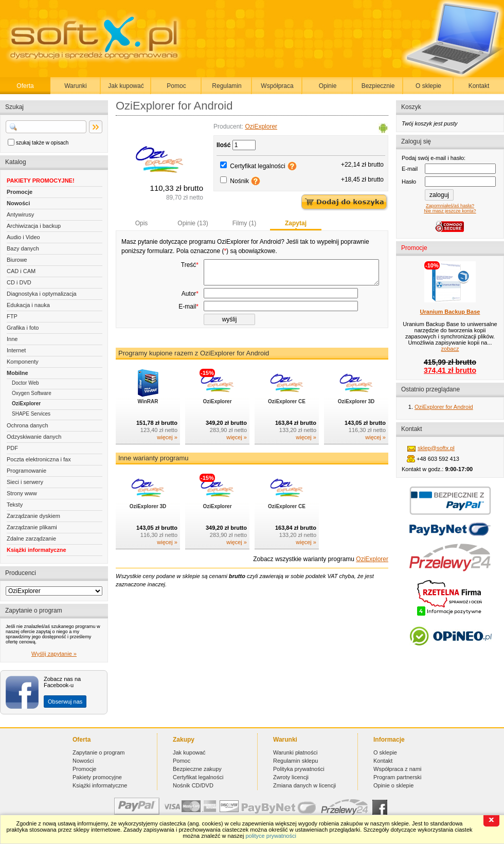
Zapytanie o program (99, 752)
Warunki (76, 86)
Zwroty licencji (291, 777)
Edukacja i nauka (28, 305)
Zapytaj (296, 223)
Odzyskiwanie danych (34, 437)
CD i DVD (19, 282)
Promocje (20, 192)
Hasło (409, 182)
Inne (12, 339)
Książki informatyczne (37, 550)
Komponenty (23, 362)
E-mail (188, 320)
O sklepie (428, 86)
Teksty (15, 505)
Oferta (25, 86)
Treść (190, 265)
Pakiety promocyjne (97, 777)
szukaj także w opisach (42, 143)
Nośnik (239, 181)
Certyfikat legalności (257, 166)
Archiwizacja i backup (34, 226)
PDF (12, 448)
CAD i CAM (21, 271)
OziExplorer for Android (444, 407)
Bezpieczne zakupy (197, 769)
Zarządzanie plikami (32, 527)
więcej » (167, 451)
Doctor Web (25, 383)
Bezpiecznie (378, 86)
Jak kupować (126, 86)
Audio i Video (23, 237)
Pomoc (176, 86)
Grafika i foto (23, 328)
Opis (142, 223)
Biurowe (17, 260)
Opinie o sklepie (393, 785)
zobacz (450, 349)
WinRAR (148, 415)
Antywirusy (20, 214)
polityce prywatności (271, 836)
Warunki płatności (295, 752)
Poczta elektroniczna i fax (39, 459)
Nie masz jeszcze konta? (450, 211)
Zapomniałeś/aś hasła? (450, 206)
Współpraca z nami (398, 769)
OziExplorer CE (287, 415)
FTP (12, 316)
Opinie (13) (193, 223)
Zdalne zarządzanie (31, 538)
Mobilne (17, 373)
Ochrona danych (28, 425)
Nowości (18, 203)
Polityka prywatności (299, 769)
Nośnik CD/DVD (193, 785)
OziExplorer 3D (356, 415)
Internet (16, 350)
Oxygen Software (32, 393)
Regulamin (227, 86)
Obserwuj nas (65, 702)
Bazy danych (23, 248)
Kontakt (479, 86)
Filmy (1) (245, 223)
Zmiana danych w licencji (304, 785)
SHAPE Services (31, 414)
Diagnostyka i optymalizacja (42, 294)
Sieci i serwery (25, 482)
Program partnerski (398, 777)
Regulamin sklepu (295, 761)
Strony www (22, 493)
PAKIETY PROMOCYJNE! (41, 181)
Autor (190, 308)
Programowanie (26, 471)
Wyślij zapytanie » (54, 654)
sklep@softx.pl (436, 448)
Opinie (328, 86)
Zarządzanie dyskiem (33, 516)
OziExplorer (26, 403)
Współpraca (277, 86)
